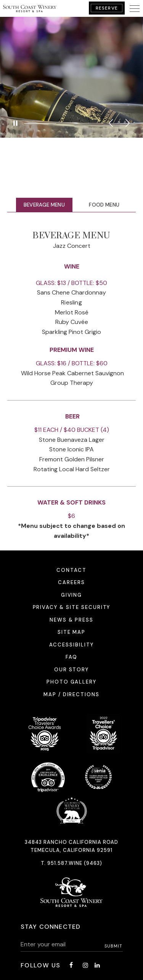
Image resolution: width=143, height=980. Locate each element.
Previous (111, 123)
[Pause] (16, 123)
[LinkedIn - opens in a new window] (97, 965)
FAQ (71, 657)
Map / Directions (71, 694)
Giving (72, 595)
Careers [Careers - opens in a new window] (71, 582)
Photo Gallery (71, 682)
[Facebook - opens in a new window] (71, 965)
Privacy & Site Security (72, 607)
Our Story (72, 670)
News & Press (71, 620)
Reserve (107, 8)
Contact (71, 570)
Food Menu (104, 205)
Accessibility (71, 645)
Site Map (72, 632)
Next (127, 123)
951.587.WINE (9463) (75, 863)
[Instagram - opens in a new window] (85, 965)
